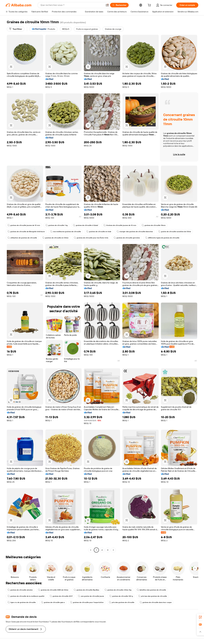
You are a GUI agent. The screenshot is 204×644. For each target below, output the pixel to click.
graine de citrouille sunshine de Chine (175, 232)
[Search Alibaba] (72, 5)
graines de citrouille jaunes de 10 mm (24, 225)
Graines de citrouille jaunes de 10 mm (120, 225)
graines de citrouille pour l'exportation (87, 602)
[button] (107, 5)
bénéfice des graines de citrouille (151, 590)
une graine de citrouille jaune (91, 596)
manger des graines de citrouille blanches (135, 232)
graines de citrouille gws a (53, 602)
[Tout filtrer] (16, 29)
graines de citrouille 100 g (121, 596)
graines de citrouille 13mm (154, 225)
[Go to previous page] (91, 550)
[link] (200, 617)
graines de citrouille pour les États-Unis (91, 238)
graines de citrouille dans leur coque (156, 602)
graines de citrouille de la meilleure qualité (26, 596)
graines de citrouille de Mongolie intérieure (26, 232)
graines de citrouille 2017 (61, 596)
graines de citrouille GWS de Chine (53, 590)
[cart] (150, 6)
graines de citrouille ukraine (20, 590)
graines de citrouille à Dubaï (85, 225)
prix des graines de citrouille (122, 602)
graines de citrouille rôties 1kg (118, 590)
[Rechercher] (119, 5)
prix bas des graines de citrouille (153, 596)
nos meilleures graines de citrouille (66, 232)
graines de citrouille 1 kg (57, 225)
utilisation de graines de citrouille (22, 238)
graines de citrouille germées (127, 238)
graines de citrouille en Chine (55, 238)
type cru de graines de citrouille (22, 602)
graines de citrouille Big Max (86, 590)
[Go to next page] (113, 550)
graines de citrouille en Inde (99, 232)
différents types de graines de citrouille (162, 238)
